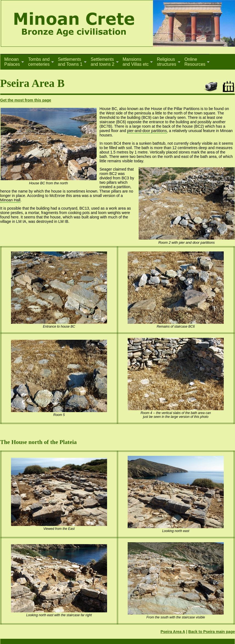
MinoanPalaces (12, 62)
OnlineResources (195, 62)
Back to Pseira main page (212, 632)
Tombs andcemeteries (39, 62)
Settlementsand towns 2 (102, 62)
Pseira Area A (173, 632)
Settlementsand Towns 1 (70, 62)
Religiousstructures (166, 62)
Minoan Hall (10, 200)
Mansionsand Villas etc (136, 62)
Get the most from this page (26, 100)
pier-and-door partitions (147, 131)
